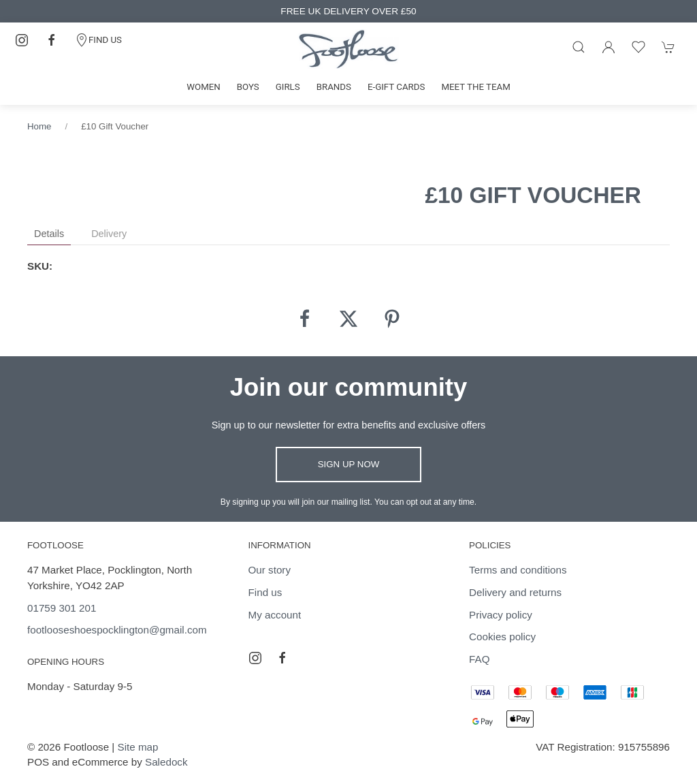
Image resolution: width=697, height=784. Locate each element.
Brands (334, 87)
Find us (265, 592)
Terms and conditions (518, 570)
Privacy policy (501, 615)
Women (204, 87)
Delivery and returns (515, 592)
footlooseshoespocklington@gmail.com (117, 630)
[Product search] (579, 47)
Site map (138, 747)
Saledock (166, 762)
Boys (248, 87)
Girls (288, 87)
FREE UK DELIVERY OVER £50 (348, 11)
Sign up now (349, 464)
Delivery (109, 234)
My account (275, 615)
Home (39, 126)
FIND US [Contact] (98, 40)
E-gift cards (396, 87)
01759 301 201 (62, 608)
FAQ (479, 659)
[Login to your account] (609, 47)
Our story (270, 570)
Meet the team (475, 87)
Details (49, 234)
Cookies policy (502, 637)
